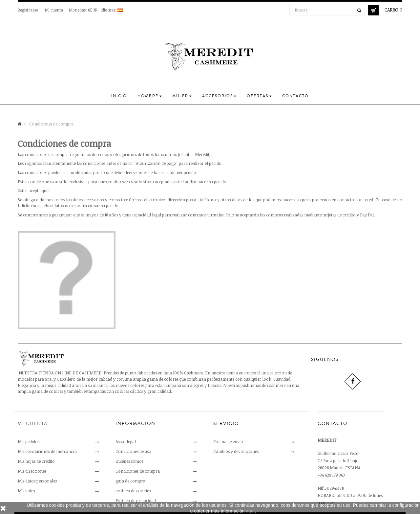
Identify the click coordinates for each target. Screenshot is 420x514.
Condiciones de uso (133, 451)
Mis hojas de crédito (36, 461)
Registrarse (28, 10)
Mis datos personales (37, 481)
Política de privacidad (136, 501)
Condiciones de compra (138, 471)
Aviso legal (126, 441)
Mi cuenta (54, 10)
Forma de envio (228, 441)
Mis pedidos (29, 441)
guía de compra (130, 481)
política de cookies (133, 491)
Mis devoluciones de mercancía (47, 451)
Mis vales (26, 491)
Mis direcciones (32, 471)
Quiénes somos (129, 461)
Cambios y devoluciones (236, 451)
